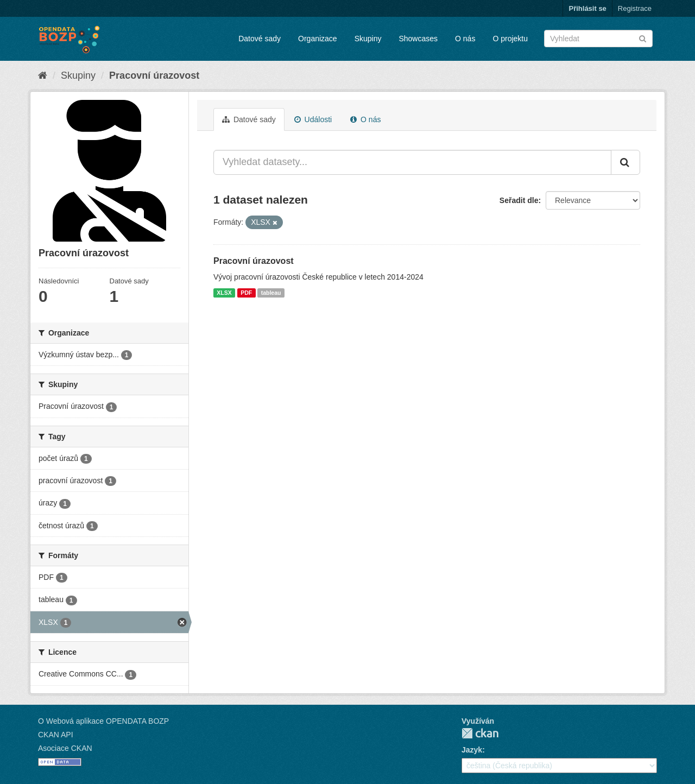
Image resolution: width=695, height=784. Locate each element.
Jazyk (472, 750)
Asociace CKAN (65, 748)
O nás (465, 39)
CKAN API (56, 735)
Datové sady (260, 39)
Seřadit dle (519, 200)
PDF (246, 293)
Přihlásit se (587, 8)
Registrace (635, 8)
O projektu (510, 39)
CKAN (480, 733)
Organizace (318, 39)
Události (313, 119)
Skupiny (368, 39)
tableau (271, 293)
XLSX (224, 293)
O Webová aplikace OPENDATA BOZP (103, 721)
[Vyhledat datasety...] (412, 162)
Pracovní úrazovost (154, 75)
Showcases (418, 39)
